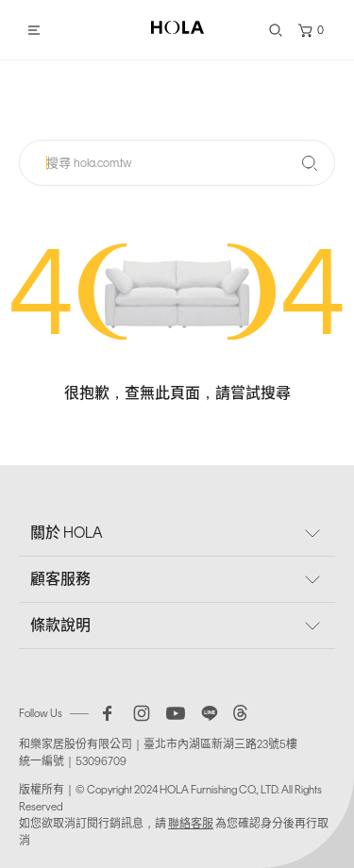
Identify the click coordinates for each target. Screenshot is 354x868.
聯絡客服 (191, 824)
